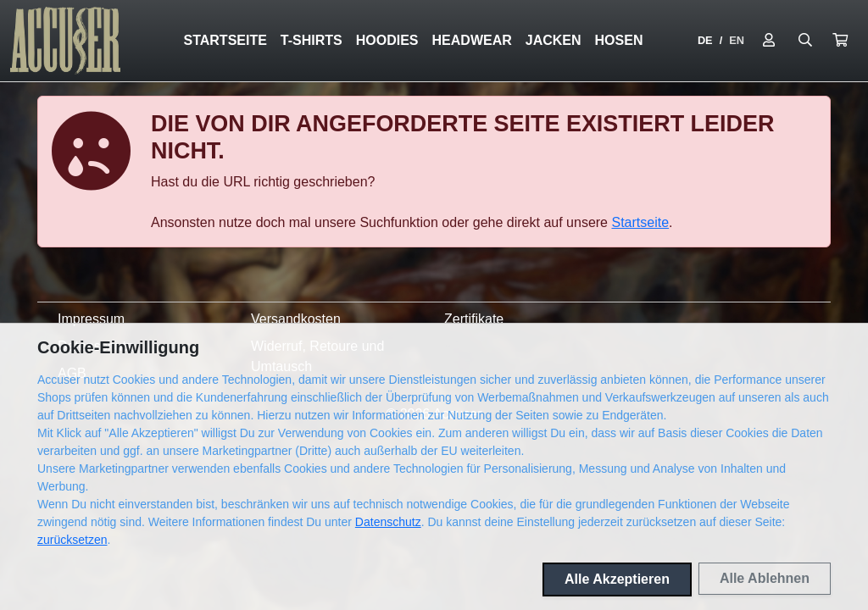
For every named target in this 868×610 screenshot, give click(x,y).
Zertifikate (474, 319)
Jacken (554, 40)
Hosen (619, 40)
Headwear (472, 40)
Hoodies (387, 40)
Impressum (91, 319)
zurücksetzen (72, 540)
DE (705, 40)
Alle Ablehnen (765, 578)
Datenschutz (388, 522)
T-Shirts (312, 40)
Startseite (225, 40)
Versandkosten (296, 319)
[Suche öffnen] (805, 41)
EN (737, 40)
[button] (840, 41)
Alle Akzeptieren (617, 579)
